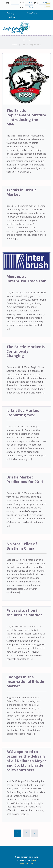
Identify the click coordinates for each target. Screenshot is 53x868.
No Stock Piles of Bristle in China (22, 546)
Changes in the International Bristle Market (25, 682)
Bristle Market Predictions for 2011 (25, 479)
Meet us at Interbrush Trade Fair (26, 279)
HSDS (33, 860)
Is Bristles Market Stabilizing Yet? (23, 413)
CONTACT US (27, 864)
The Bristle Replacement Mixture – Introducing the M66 (26, 117)
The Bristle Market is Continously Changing (26, 351)
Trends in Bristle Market (22, 192)
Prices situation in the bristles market (24, 613)
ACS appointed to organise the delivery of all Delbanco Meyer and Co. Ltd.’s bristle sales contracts (26, 761)
